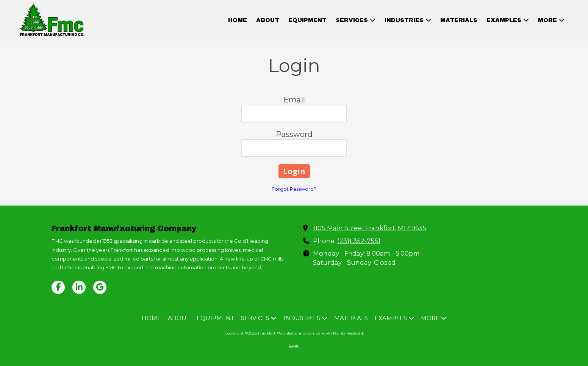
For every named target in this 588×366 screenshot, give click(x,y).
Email (294, 100)
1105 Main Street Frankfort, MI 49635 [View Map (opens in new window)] (370, 228)
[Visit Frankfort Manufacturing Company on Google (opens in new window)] (100, 287)
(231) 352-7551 (359, 241)
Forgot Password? (294, 189)
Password (294, 134)
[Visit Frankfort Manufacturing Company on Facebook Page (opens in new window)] (58, 287)
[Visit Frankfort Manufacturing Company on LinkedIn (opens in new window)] (79, 287)
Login (294, 345)
